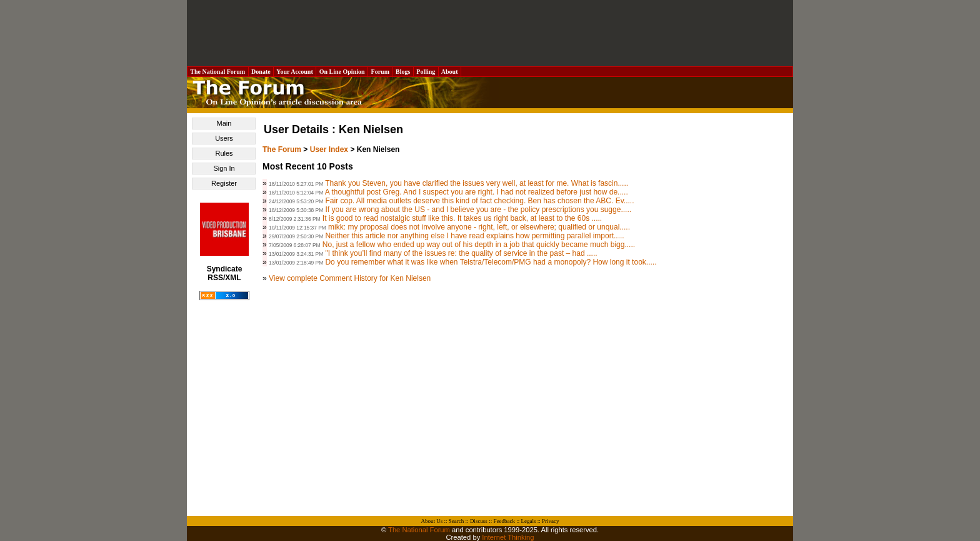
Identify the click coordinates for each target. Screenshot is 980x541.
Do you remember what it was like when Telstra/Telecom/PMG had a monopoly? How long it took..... (491, 262)
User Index (329, 149)
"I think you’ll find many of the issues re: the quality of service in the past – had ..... (461, 253)
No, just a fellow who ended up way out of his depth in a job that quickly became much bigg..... (479, 245)
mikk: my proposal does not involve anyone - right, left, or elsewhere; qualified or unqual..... (479, 227)
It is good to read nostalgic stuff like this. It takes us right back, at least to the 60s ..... (462, 218)
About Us (432, 521)
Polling (426, 72)
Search (457, 521)
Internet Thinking (508, 537)
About (450, 72)
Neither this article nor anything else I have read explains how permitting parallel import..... (474, 236)
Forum (380, 72)
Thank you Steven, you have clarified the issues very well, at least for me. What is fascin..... (477, 183)
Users (224, 138)
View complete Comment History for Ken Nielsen (350, 278)
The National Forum (218, 72)
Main (224, 123)
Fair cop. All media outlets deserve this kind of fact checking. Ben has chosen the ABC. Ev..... (479, 201)
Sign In (224, 168)
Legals (528, 521)
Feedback (504, 521)
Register (224, 183)
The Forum (282, 149)
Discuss (479, 521)
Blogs (403, 72)
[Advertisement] (490, 33)
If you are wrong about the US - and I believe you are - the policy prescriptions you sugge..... (478, 210)
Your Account (295, 72)
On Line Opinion (342, 72)
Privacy (551, 521)
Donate (261, 72)
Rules (224, 153)
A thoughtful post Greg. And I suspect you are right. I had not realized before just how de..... (477, 192)
